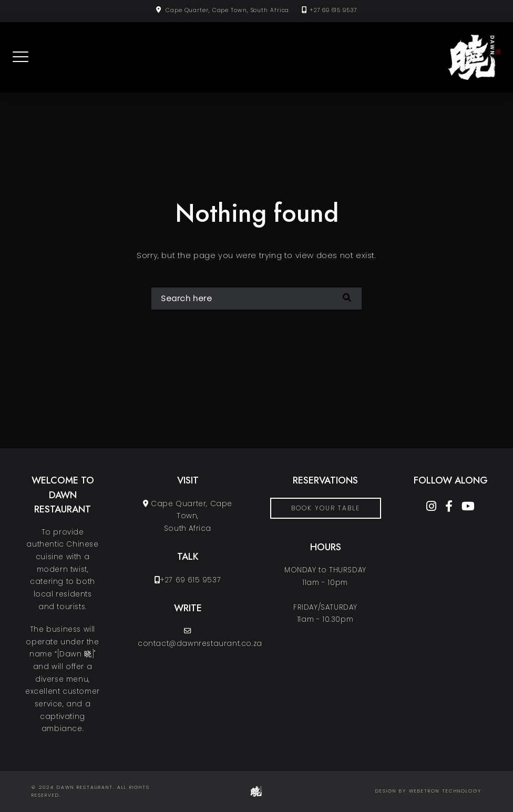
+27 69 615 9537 (333, 10)
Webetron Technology (445, 791)
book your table (326, 508)
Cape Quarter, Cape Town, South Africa (227, 10)
